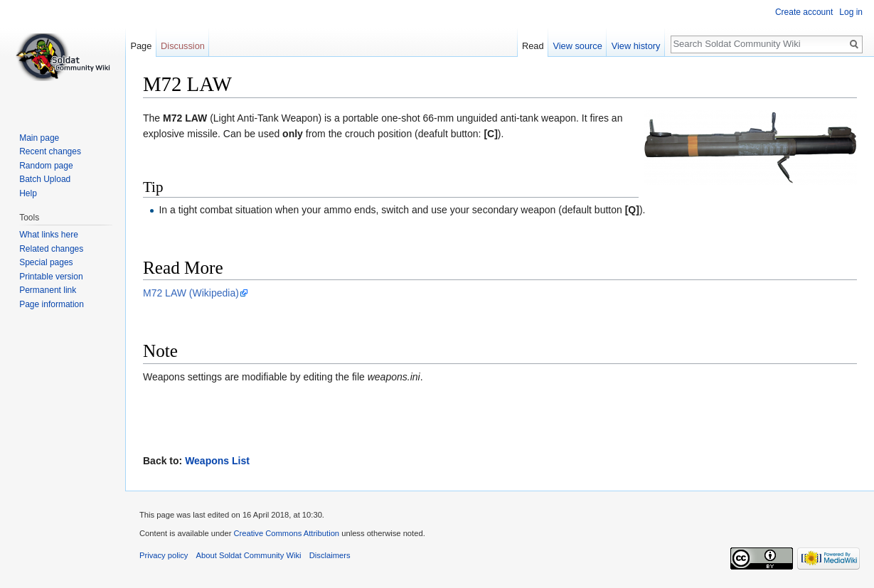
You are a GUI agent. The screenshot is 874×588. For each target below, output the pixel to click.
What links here (49, 235)
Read (533, 46)
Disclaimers (330, 555)
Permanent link (48, 290)
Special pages (46, 262)
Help (28, 193)
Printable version (51, 277)
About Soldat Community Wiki (249, 555)
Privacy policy (164, 555)
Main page (39, 138)
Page (141, 46)
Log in (851, 12)
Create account (804, 12)
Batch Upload (45, 179)
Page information (52, 304)
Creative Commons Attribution (286, 533)
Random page (46, 166)
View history (636, 46)
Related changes (51, 249)
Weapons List (217, 461)
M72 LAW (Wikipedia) (191, 293)
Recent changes (50, 151)
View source (577, 46)
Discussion (183, 46)
